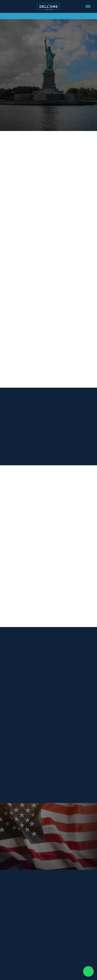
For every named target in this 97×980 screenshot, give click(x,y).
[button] (88, 971)
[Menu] (88, 6)
